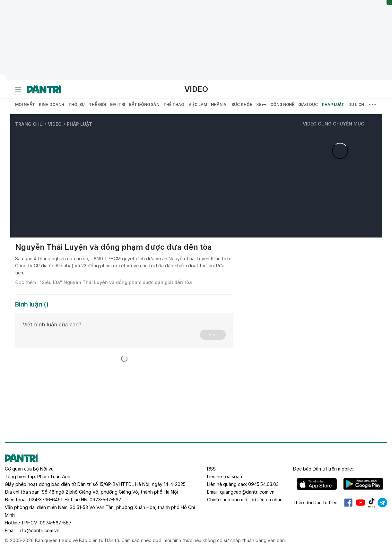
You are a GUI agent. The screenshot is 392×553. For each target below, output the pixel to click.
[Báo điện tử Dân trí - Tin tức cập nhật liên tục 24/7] (44, 89)
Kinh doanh (52, 104)
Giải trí (117, 104)
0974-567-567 (56, 523)
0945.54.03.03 (263, 484)
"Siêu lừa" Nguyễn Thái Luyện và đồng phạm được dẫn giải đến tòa (116, 282)
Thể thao (174, 104)
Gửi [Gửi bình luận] (213, 335)
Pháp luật (333, 104)
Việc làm (198, 104)
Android (363, 484)
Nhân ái (219, 104)
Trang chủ (29, 124)
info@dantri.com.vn (39, 530)
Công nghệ (282, 104)
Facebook (348, 503)
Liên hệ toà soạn (225, 476)
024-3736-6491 (46, 500)
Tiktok (371, 503)
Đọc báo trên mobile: (323, 469)
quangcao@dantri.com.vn (247, 492)
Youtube (361, 503)
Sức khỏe (242, 104)
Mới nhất (25, 104)
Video (196, 89)
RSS (211, 469)
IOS (317, 484)
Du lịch (356, 104)
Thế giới (97, 104)
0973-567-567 (105, 500)
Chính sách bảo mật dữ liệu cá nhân (245, 500)
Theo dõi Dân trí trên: (316, 502)
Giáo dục (308, 104)
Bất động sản (144, 104)
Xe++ (261, 104)
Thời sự (77, 104)
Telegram (382, 503)
